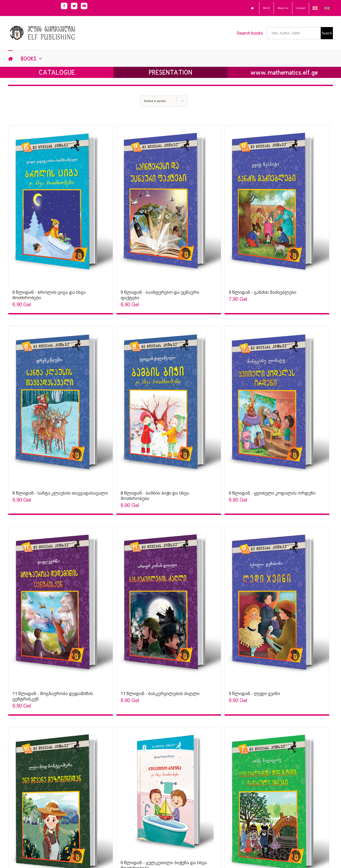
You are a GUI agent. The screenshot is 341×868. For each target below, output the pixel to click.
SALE (266, 8)
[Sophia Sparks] (61, 205)
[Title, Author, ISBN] (294, 33)
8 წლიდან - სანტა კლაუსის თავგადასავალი (60, 493)
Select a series (155, 101)
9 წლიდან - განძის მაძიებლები (263, 292)
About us (283, 8)
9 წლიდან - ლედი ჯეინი (254, 694)
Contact (301, 8)
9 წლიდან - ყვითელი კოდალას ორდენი (272, 493)
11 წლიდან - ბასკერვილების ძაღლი (160, 694)
